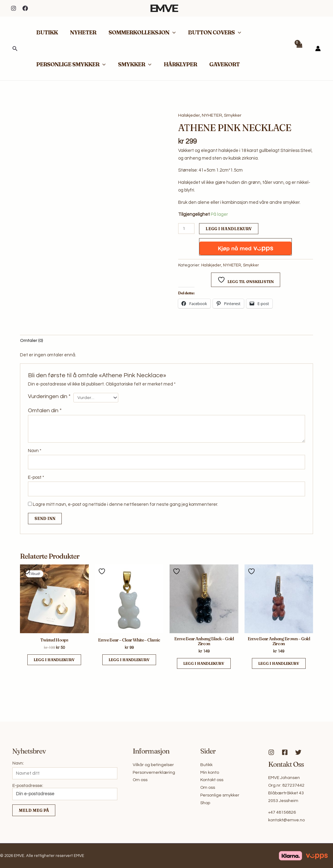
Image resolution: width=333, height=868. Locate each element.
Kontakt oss (212, 780)
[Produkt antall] (186, 229)
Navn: (18, 763)
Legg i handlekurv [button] (54, 662)
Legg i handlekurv (229, 229)
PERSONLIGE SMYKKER (70, 64)
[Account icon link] (318, 48)
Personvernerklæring (154, 773)
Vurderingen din (49, 397)
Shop (205, 803)
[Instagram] (14, 8)
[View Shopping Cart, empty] (299, 48)
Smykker (233, 115)
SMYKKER (133, 64)
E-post (36, 479)
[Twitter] (298, 753)
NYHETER (81, 32)
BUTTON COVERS (210, 33)
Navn (35, 451)
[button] (15, 49)
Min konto (210, 773)
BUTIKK (46, 32)
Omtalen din (45, 411)
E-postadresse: (65, 792)
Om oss (140, 780)
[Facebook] (25, 8)
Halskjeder (189, 115)
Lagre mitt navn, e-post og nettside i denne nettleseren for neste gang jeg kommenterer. (125, 506)
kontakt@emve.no (286, 820)
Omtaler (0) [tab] (31, 341)
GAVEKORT (220, 64)
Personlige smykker (220, 795)
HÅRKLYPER (177, 64)
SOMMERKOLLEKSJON (139, 33)
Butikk (206, 765)
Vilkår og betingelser (153, 765)
